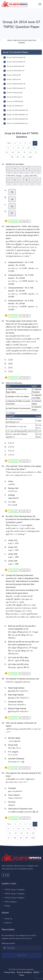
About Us (7, 919)
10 (28, 148)
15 (24, 152)
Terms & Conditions (24, 972)
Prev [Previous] (9, 143)
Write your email (9, 943)
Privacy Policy (10, 972)
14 (19, 152)
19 (18, 157)
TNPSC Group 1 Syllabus (13, 890)
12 (7, 152)
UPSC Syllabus (9, 902)
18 (12, 157)
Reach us (7, 923)
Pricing (6, 906)
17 (36, 152)
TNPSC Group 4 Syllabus (13, 898)
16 (30, 152)
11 (34, 148)
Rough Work (25, 221)
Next (30, 157)
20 (24, 157)
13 (13, 152)
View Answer (14, 221)
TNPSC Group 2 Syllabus (13, 894)
